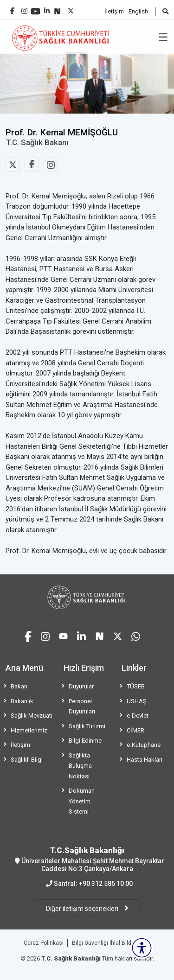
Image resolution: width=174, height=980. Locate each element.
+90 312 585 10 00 (106, 884)
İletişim (114, 11)
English (138, 11)
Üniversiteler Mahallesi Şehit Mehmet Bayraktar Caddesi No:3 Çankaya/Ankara (87, 859)
